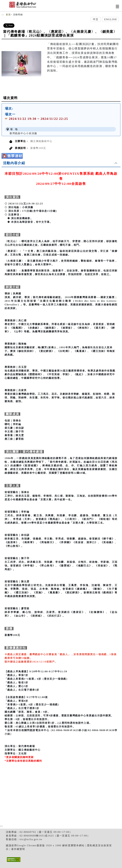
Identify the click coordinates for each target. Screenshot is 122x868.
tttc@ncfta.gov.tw (31, 839)
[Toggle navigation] (117, 7)
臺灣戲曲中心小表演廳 (23, 133)
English (110, 19)
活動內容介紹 (14, 163)
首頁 (8, 15)
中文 (96, 19)
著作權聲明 (18, 849)
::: (3, 15)
